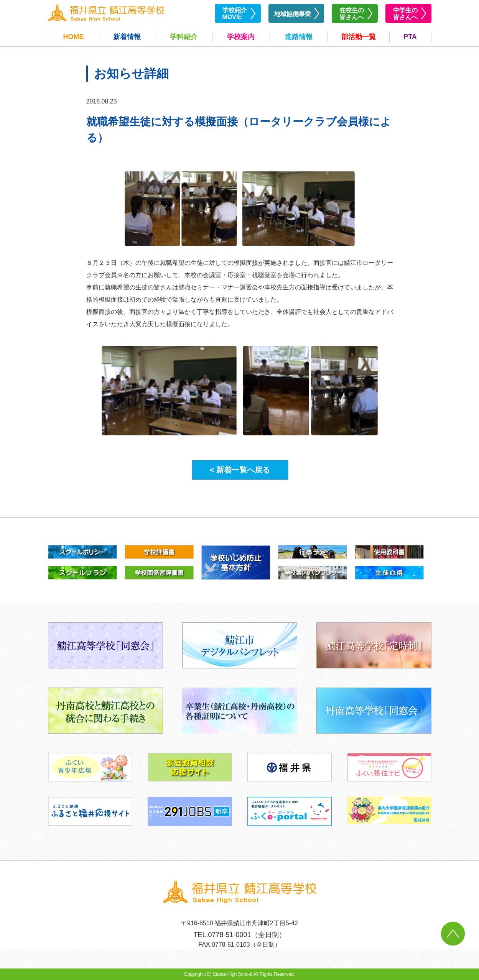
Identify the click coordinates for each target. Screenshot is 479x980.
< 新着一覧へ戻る (240, 470)
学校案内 (241, 37)
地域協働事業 (293, 14)
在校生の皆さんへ (352, 14)
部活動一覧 (359, 37)
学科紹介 (184, 37)
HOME (74, 37)
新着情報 (127, 37)
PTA (410, 37)
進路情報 (299, 37)
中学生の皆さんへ (405, 14)
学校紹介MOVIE (235, 14)
